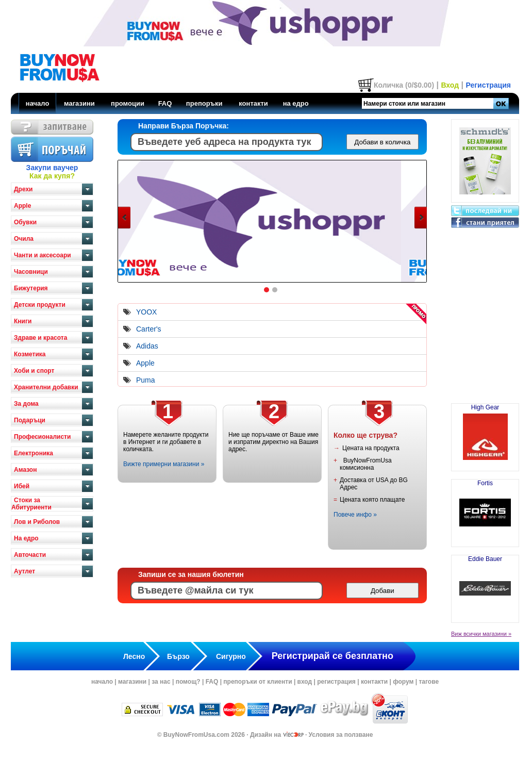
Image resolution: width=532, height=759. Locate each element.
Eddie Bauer (485, 585)
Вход (450, 85)
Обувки (25, 222)
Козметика (30, 354)
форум (403, 682)
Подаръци (30, 420)
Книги (23, 321)
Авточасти (30, 555)
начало (38, 103)
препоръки (204, 103)
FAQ (165, 103)
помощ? (188, 682)
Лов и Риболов (37, 522)
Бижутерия (31, 288)
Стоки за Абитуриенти (31, 504)
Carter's (149, 329)
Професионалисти (42, 437)
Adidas (147, 346)
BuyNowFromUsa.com (196, 735)
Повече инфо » (355, 515)
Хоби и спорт (34, 371)
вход (305, 682)
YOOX (146, 312)
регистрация (336, 682)
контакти (253, 103)
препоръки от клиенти (257, 682)
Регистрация (488, 85)
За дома (26, 404)
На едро (26, 538)
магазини (79, 103)
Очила (24, 239)
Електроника (34, 453)
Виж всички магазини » (481, 634)
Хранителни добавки (46, 387)
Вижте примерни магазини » (164, 464)
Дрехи (23, 189)
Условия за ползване (341, 735)
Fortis (485, 509)
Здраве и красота (40, 338)
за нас (161, 682)
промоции (128, 103)
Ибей (22, 486)
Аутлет (24, 571)
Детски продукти (40, 305)
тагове (429, 682)
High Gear (485, 433)
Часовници (31, 272)
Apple (22, 206)
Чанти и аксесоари (43, 255)
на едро (296, 103)
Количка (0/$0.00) (404, 85)
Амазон (25, 470)
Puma (146, 380)
